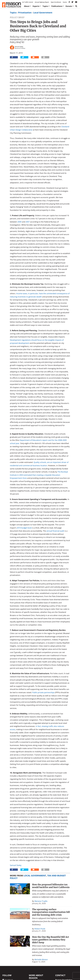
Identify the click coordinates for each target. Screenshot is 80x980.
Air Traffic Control (28, 2)
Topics (45, 6)
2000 (20, 222)
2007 (28, 222)
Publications (57, 6)
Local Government (43, 13)
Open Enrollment (56, 2)
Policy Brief (17, 17)
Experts (36, 6)
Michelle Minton (41, 959)
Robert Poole (40, 929)
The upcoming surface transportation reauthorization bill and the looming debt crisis (51, 912)
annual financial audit (55, 531)
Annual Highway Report (42, 2)
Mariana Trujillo (41, 901)
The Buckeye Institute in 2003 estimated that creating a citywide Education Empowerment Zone (39, 475)
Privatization (25, 13)
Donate (69, 6)
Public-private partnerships (43, 692)
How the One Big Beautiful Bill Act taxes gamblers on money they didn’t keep (51, 940)
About (27, 6)
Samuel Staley (16, 865)
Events (65, 2)
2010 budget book (24, 528)
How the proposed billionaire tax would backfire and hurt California (51, 886)
